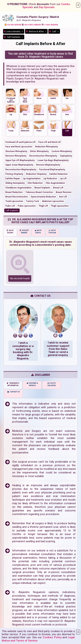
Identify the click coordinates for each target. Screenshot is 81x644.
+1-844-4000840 (50, 25)
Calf (53, 31)
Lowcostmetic (12, 31)
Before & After (35, 31)
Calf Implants (12, 37)
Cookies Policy (52, 637)
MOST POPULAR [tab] (52, 232)
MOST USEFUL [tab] (38, 232)
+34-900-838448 (13, 25)
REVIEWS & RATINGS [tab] (32, 384)
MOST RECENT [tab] (10, 232)
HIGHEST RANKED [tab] (24, 232)
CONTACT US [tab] (13, 392)
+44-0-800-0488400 (31, 25)
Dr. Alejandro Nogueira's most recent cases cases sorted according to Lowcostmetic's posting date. (41, 243)
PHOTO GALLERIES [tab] (52, 384)
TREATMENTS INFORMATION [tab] (13, 384)
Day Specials (47, 7)
